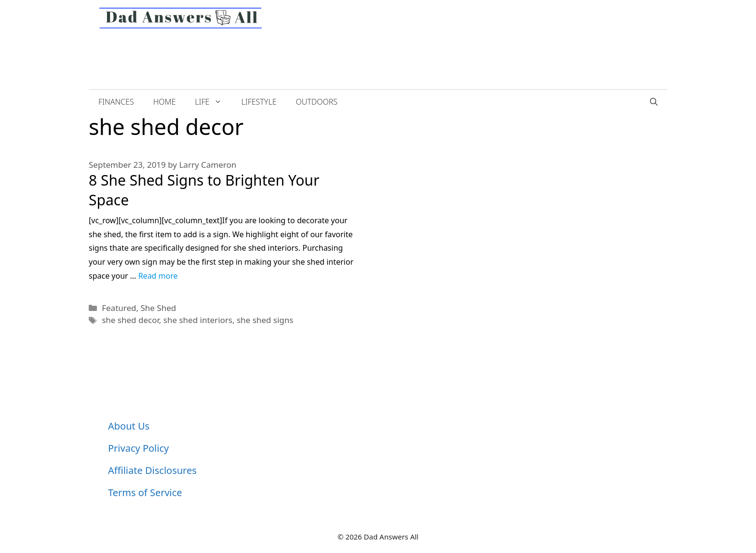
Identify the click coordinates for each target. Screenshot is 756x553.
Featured (119, 308)
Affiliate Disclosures (152, 470)
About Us (129, 426)
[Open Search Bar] (654, 102)
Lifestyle (259, 102)
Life (213, 102)
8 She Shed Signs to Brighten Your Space (204, 190)
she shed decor (130, 320)
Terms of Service (145, 492)
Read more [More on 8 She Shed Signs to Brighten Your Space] (158, 276)
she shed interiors (198, 320)
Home (165, 102)
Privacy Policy (138, 448)
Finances (116, 102)
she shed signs (265, 320)
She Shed (159, 308)
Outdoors (317, 102)
